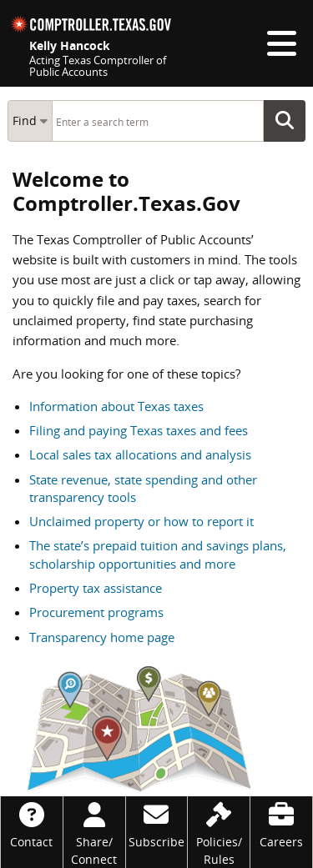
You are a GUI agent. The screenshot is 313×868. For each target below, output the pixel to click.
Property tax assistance (96, 588)
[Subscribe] (157, 823)
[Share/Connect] (94, 832)
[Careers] (281, 823)
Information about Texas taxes (116, 406)
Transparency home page (102, 637)
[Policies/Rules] (219, 832)
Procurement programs (96, 612)
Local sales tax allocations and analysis (140, 454)
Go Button (290, 121)
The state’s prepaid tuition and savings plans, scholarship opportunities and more (158, 554)
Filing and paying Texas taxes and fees (139, 430)
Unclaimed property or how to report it (141, 521)
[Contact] (32, 823)
